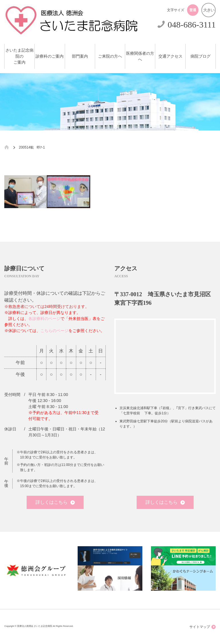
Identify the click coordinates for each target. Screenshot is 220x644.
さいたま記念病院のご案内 (19, 56)
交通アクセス (170, 56)
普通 (193, 10)
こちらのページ (54, 331)
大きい (209, 10)
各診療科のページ (44, 319)
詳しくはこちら (55, 502)
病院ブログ (201, 56)
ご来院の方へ (110, 56)
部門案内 (80, 56)
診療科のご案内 (50, 56)
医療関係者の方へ (140, 56)
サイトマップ (203, 627)
